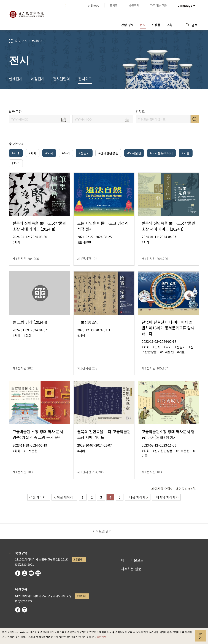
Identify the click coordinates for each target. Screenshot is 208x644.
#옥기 (66, 153)
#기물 (186, 153)
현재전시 (16, 79)
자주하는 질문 (131, 570)
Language (185, 5)
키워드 (140, 112)
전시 (25, 41)
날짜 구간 (15, 112)
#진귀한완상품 (108, 153)
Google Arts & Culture (38, 574)
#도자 (49, 153)
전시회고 (37, 41)
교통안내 (78, 561)
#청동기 (84, 153)
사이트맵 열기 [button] (102, 532)
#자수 (16, 164)
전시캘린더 (61, 79)
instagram (25, 574)
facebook (18, 574)
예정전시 (38, 79)
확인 (200, 636)
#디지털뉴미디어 (161, 153)
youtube (31, 574)
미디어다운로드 (132, 561)
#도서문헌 (134, 153)
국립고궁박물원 (27, 14)
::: (65, 5)
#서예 (16, 153)
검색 (195, 119)
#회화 (33, 153)
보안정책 (101, 637)
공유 (166, 99)
